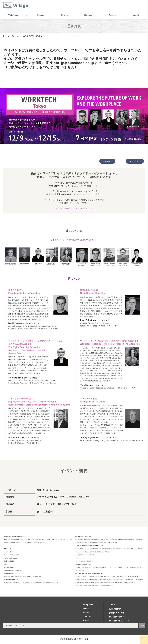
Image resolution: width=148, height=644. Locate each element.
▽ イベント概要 (133, 162)
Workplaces (13, 15)
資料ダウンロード (133, 5)
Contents (88, 15)
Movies (41, 15)
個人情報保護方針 (117, 617)
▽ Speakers (106, 162)
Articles (112, 15)
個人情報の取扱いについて (121, 621)
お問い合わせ (108, 5)
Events (65, 15)
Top (5, 36)
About (136, 15)
